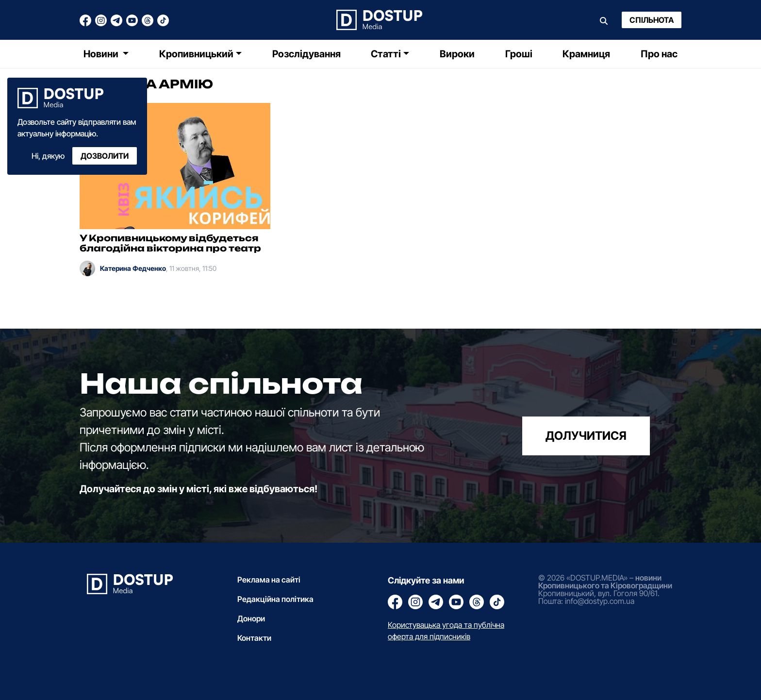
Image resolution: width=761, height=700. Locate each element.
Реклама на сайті (269, 580)
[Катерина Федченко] (87, 268)
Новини (102, 54)
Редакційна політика (275, 599)
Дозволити (105, 156)
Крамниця (586, 54)
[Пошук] (604, 20)
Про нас (659, 54)
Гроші (519, 54)
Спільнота (652, 20)
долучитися (586, 436)
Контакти (254, 638)
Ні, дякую (48, 156)
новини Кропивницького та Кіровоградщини (605, 582)
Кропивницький (196, 54)
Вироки (457, 54)
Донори (251, 618)
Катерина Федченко (133, 268)
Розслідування (306, 54)
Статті (386, 54)
